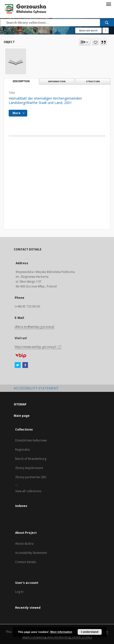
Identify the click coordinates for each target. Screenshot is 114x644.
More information (61, 632)
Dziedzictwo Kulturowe (31, 440)
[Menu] (108, 4)
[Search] (107, 22)
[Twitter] (18, 365)
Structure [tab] (93, 81)
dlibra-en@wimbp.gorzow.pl (35, 327)
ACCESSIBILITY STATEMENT (36, 388)
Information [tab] (57, 81)
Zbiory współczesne (29, 468)
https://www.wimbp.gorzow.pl (38, 347)
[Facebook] (25, 365)
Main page (22, 416)
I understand (90, 632)
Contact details (26, 562)
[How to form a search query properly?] (106, 30)
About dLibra (24, 544)
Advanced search (88, 30)
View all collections (28, 491)
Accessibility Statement (31, 553)
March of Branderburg (31, 459)
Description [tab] (21, 81)
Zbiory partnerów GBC (31, 477)
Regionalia (22, 450)
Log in (19, 592)
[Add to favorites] (95, 42)
